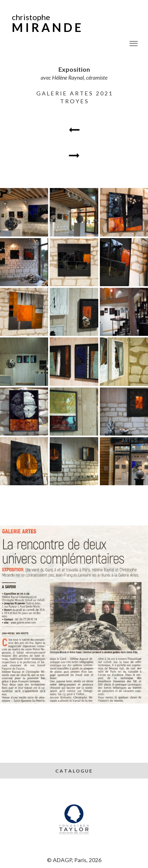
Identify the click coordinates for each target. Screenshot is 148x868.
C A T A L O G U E (74, 771)
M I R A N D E (47, 27)
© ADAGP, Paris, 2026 (74, 860)
